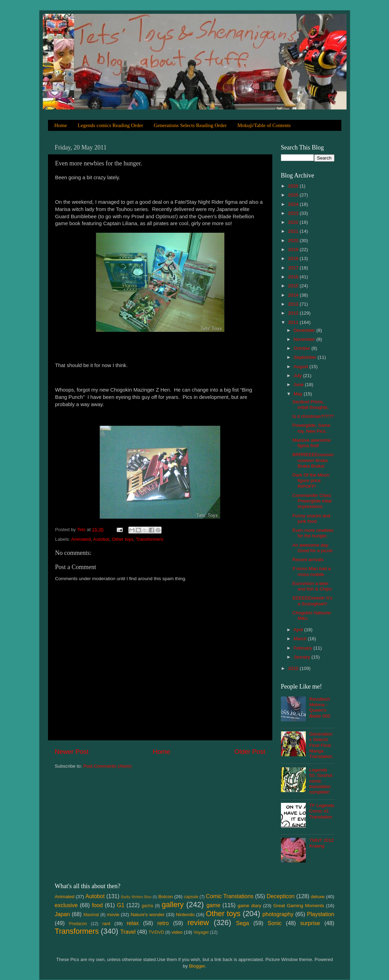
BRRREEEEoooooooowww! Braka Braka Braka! (313, 460)
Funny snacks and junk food (311, 518)
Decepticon (281, 896)
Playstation (320, 914)
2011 (294, 322)
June (299, 385)
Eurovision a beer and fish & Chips (312, 586)
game (213, 905)
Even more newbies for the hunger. (313, 533)
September (306, 357)
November (305, 339)
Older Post (250, 752)
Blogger (197, 966)
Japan (62, 914)
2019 (294, 249)
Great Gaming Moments (299, 906)
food (97, 905)
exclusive (66, 905)
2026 (294, 186)
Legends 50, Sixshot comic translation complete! (321, 781)
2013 (294, 304)
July (299, 376)
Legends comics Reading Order (110, 125)
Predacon (78, 924)
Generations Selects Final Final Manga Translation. (321, 745)
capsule (191, 897)
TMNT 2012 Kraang (322, 843)
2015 (294, 286)
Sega (243, 923)
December (305, 330)
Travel (128, 932)
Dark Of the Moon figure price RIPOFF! (311, 481)
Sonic (275, 923)
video (177, 932)
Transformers (149, 539)
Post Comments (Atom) (107, 766)
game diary (250, 906)
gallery (173, 905)
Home (61, 125)
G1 (121, 905)
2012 (294, 313)
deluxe (318, 897)
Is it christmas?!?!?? (313, 416)
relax (133, 923)
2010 (294, 668)
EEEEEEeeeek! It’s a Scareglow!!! (312, 601)
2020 (294, 241)
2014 (294, 295)
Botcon (166, 897)
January (303, 657)
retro (163, 923)
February (304, 648)
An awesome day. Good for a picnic (313, 548)
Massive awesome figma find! (312, 443)
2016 (294, 277)
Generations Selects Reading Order (190, 125)
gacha (148, 906)
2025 (294, 195)
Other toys (123, 539)
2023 (294, 213)
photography (278, 914)
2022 (294, 222)
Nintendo (185, 915)
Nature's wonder (147, 915)
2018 (294, 258)
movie (113, 915)
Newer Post (72, 752)
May (299, 394)
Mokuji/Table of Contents (264, 125)
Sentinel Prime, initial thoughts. (310, 405)
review (198, 923)
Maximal (91, 915)
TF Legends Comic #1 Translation (322, 811)
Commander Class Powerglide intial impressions (312, 501)
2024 (294, 204)
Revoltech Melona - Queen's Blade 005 (320, 708)
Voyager (201, 932)
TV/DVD (157, 932)
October (303, 348)
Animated (81, 539)
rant (106, 924)
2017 (294, 268)
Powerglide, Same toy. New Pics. (311, 428)
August (302, 367)
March (301, 639)
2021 (294, 231)
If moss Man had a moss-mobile (312, 571)
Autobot (101, 539)
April (299, 630)
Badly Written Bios (136, 897)
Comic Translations (230, 896)
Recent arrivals (308, 560)
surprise (310, 923)
